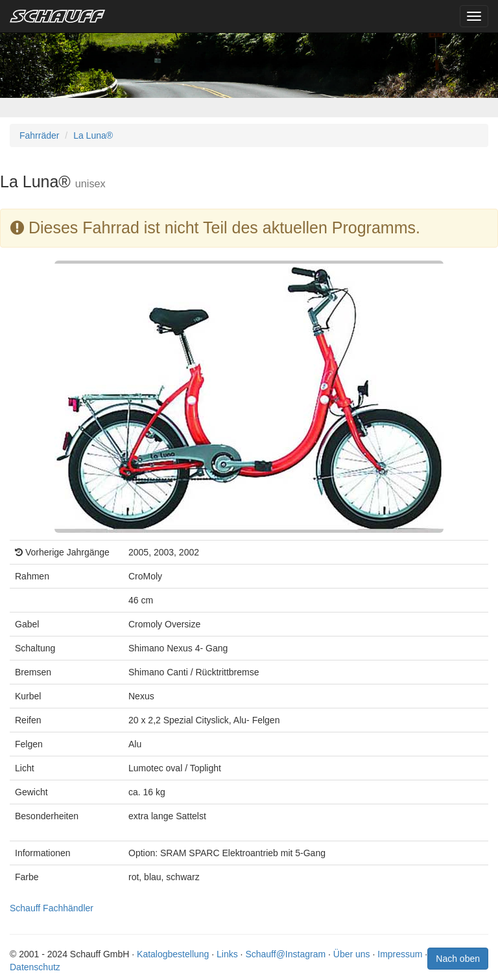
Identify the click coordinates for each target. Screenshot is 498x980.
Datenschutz (35, 967)
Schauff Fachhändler (52, 908)
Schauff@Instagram (285, 954)
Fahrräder (39, 135)
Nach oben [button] (458, 959)
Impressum (400, 954)
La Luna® (93, 135)
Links (227, 954)
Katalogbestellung (173, 954)
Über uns (352, 954)
